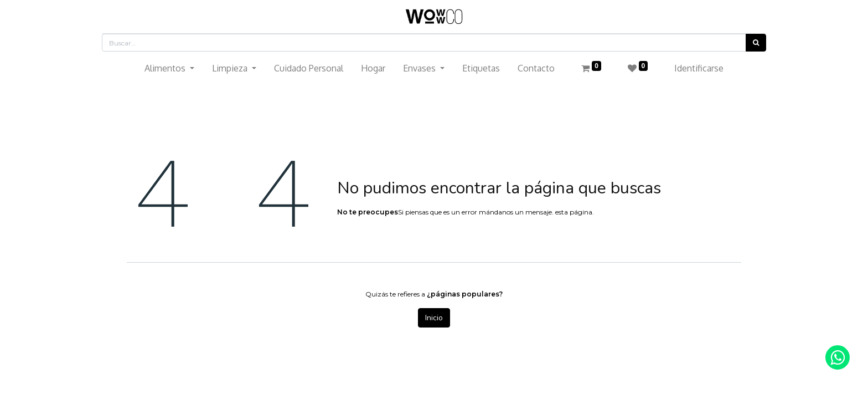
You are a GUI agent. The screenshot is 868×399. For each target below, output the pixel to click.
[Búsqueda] (756, 43)
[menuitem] (309, 68)
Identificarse (699, 68)
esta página (574, 212)
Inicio (434, 318)
